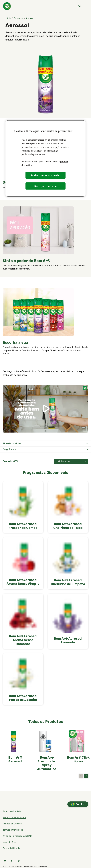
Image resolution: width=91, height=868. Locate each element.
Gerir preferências (45, 186)
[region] (45, 158)
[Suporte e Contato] (12, 811)
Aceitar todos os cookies (45, 175)
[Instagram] (19, 861)
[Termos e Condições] (13, 830)
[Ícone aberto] (80, 6)
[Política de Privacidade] (14, 818)
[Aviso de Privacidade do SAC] (17, 836)
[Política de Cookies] (12, 824)
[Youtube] (5, 861)
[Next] (86, 776)
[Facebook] (12, 861)
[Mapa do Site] (9, 842)
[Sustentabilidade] (11, 848)
